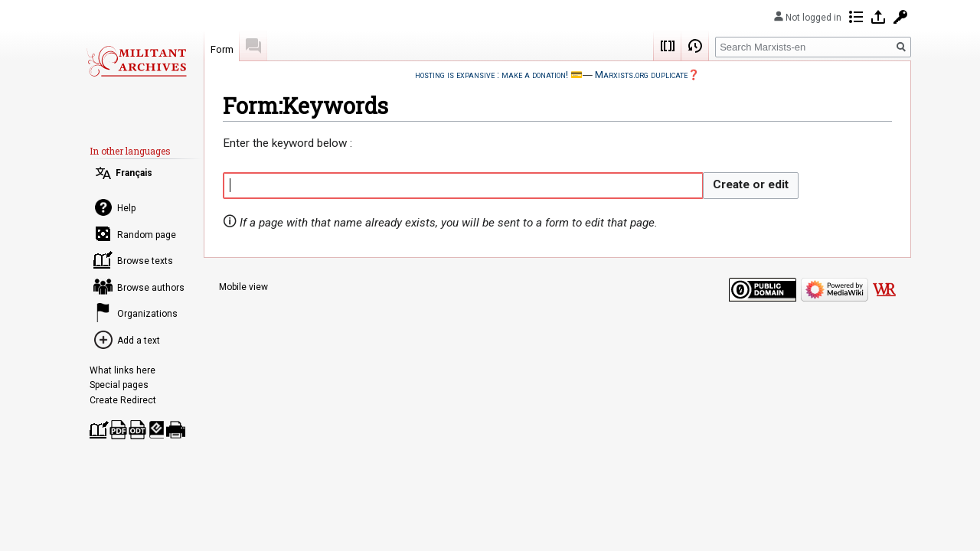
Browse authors (151, 288)
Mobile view (243, 287)
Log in (878, 17)
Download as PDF (118, 430)
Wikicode (668, 46)
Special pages (119, 385)
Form (222, 49)
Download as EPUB (157, 430)
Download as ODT (137, 430)
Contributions (856, 17)
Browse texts (145, 261)
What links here (122, 370)
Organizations (147, 314)
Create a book (99, 430)
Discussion (253, 46)
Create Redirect (123, 400)
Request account (900, 17)
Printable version (176, 430)
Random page (147, 235)
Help (126, 208)
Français (134, 173)
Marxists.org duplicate (641, 75)
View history (695, 46)
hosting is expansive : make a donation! (492, 75)
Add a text (139, 341)
